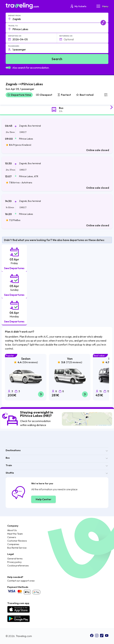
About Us (12, 530)
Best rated (85, 95)
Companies (13, 544)
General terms (15, 559)
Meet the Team (15, 534)
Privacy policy (14, 562)
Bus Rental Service (17, 548)
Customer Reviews (17, 541)
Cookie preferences (18, 566)
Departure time (19, 95)
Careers (12, 537)
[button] (24, 87)
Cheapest (44, 95)
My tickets (78, 6)
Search (57, 59)
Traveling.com (24, 636)
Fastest (64, 95)
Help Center (43, 499)
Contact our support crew (21, 581)
